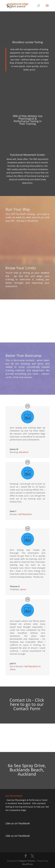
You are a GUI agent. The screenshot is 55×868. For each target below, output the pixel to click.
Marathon (24, 452)
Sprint (23, 589)
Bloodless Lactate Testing (28, 42)
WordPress (27, 864)
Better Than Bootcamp (24, 355)
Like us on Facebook (18, 823)
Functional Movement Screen (27, 155)
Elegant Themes (27, 861)
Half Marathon (25, 514)
